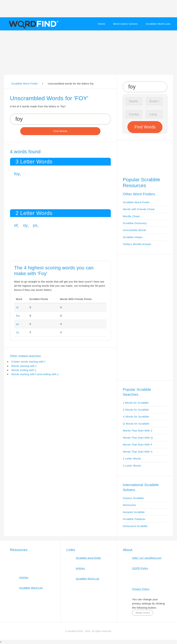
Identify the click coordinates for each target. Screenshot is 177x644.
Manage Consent (143, 613)
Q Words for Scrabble (136, 424)
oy (25, 225)
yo (35, 225)
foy (17, 174)
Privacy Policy (141, 589)
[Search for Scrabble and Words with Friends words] (60, 119)
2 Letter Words (132, 459)
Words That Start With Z (138, 431)
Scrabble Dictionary (135, 223)
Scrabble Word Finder (136, 202)
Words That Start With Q (138, 438)
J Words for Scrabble (136, 403)
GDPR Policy (140, 568)
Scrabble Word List (31, 588)
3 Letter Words (132, 466)
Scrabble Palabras (134, 519)
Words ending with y (24, 370)
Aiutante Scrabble (134, 512)
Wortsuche (129, 505)
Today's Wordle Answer (137, 244)
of (16, 225)
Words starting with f (24, 366)
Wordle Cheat (131, 216)
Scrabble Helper (133, 237)
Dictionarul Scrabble (135, 526)
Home (101, 24)
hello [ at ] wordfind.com (147, 558)
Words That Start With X (138, 452)
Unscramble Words (135, 230)
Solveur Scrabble (133, 498)
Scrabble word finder (88, 558)
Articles (24, 577)
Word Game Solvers (125, 24)
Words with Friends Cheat (139, 209)
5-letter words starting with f (28, 362)
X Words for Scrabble (136, 417)
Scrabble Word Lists (158, 24)
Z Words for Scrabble (136, 410)
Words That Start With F (138, 445)
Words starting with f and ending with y (35, 374)
